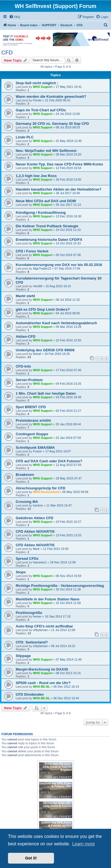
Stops (21, 572)
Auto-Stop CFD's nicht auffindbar (44, 626)
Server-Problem (29, 380)
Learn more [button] (83, 844)
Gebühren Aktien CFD (35, 518)
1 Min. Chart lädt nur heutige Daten (46, 393)
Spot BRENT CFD (31, 407)
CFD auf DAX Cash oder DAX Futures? (49, 461)
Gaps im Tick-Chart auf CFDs (41, 110)
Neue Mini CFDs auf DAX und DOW (46, 201)
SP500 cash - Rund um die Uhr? (43, 683)
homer (37, 616)
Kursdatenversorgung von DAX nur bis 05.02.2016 (59, 265)
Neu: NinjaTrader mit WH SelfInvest (46, 151)
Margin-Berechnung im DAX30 (42, 669)
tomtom (38, 505)
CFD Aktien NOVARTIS (35, 531)
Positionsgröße (29, 613)
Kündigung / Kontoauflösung (41, 213)
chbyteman (40, 630)
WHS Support (43, 87)
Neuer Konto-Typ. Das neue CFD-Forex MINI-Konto (59, 164)
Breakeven (25, 475)
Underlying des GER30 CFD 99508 (45, 350)
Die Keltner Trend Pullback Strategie (47, 226)
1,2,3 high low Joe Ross (36, 176)
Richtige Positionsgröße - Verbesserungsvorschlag (60, 586)
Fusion (37, 451)
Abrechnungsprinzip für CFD (40, 488)
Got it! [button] (31, 858)
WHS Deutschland (46, 492)
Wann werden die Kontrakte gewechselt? (51, 97)
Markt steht (25, 296)
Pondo (37, 100)
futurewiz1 (40, 562)
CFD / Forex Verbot (32, 251)
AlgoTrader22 (42, 268)
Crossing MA (27, 502)
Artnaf (37, 354)
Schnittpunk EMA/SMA (35, 448)
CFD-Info (23, 366)
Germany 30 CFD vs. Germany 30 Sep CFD (52, 124)
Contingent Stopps (32, 434)
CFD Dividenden (30, 694)
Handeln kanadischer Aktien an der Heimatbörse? (59, 189)
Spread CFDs (27, 559)
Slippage (23, 656)
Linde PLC (25, 137)
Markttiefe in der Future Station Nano (48, 599)
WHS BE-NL (41, 687)
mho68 (37, 286)
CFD (7, 52)
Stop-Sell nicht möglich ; (37, 83)
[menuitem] (15, 17)
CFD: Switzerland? (32, 642)
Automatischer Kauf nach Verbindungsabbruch (56, 323)
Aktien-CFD (26, 337)
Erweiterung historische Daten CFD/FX (49, 240)
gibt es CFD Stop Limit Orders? (43, 309)
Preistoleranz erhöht (33, 420)
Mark (36, 549)
